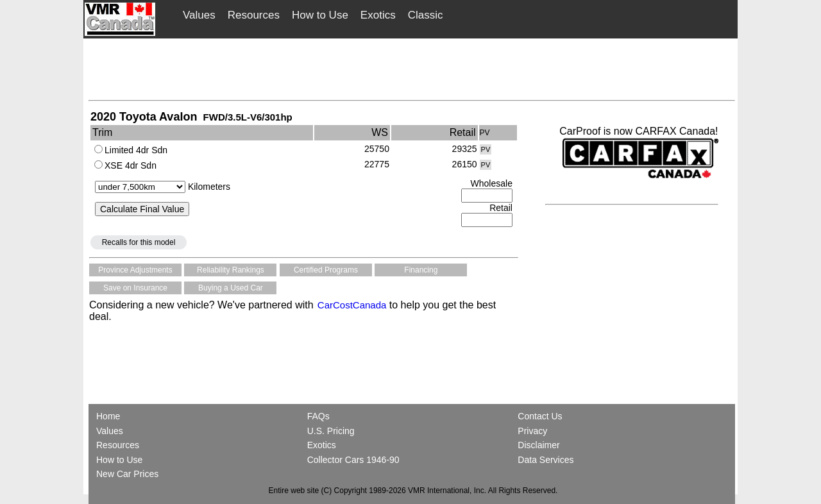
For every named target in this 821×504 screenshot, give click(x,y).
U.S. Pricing (331, 431)
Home (109, 416)
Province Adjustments (135, 270)
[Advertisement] (412, 69)
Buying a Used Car (231, 288)
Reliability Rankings (231, 270)
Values (199, 15)
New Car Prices (127, 474)
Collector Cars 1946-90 (353, 460)
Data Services (546, 460)
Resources (254, 15)
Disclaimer (538, 445)
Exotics (378, 15)
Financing (421, 270)
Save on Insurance (135, 288)
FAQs (318, 416)
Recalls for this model (139, 242)
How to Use (320, 15)
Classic (426, 15)
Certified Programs (326, 270)
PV (486, 149)
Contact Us (540, 416)
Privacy (532, 431)
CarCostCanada (351, 305)
